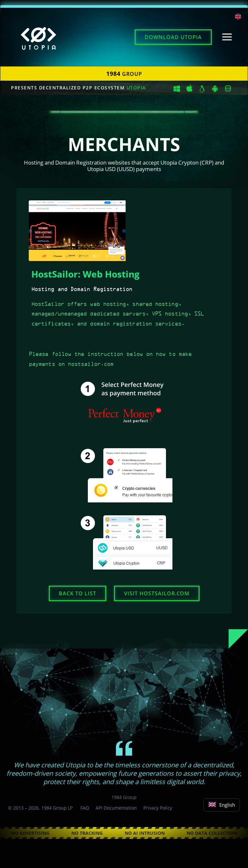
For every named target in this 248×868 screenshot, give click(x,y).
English (222, 805)
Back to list (77, 593)
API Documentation (116, 808)
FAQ (85, 808)
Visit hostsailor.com (157, 593)
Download (173, 37)
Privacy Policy (158, 808)
